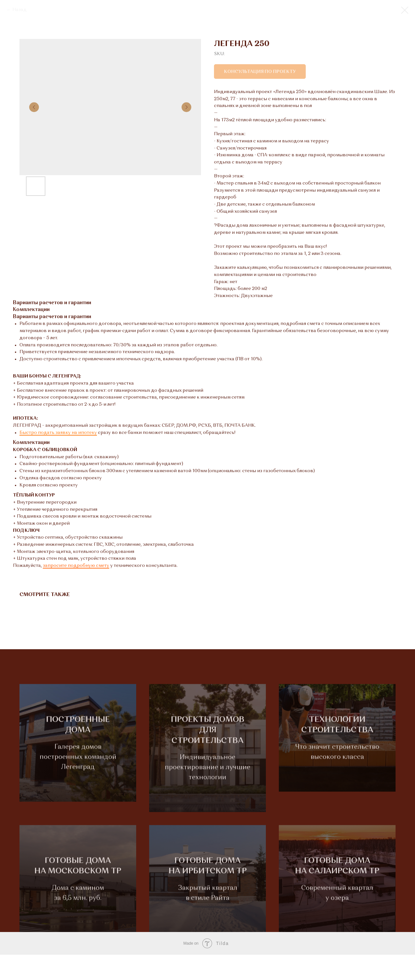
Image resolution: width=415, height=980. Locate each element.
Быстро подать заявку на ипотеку (58, 433)
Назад (19, 10)
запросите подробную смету (76, 566)
